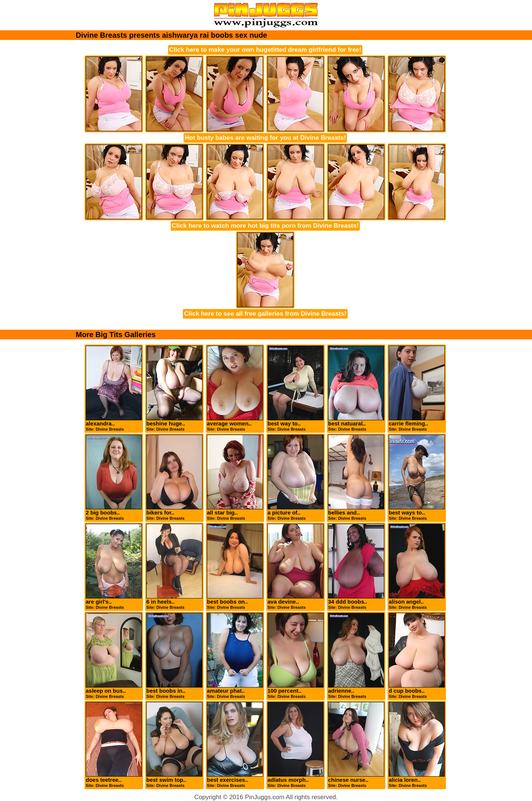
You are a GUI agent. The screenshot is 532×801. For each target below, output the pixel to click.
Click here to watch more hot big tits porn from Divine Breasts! (265, 226)
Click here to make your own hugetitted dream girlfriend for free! (265, 50)
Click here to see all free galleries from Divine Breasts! (265, 314)
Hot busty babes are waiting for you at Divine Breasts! (265, 138)
